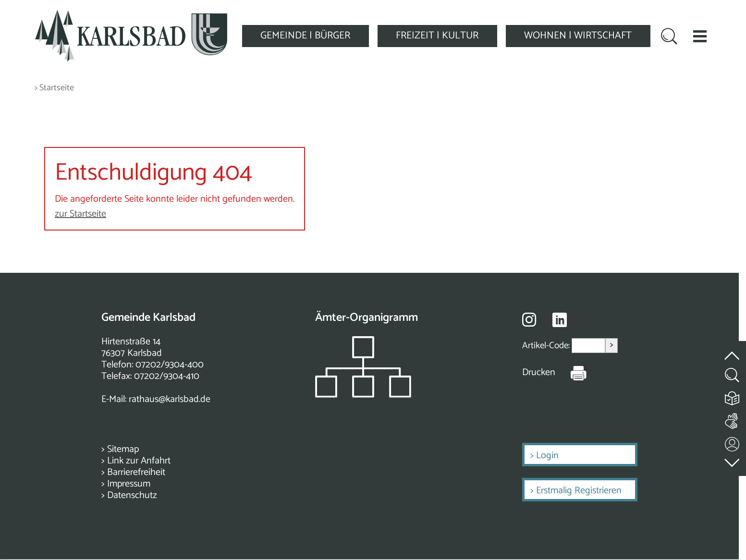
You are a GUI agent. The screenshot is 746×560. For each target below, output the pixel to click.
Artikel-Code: (547, 346)
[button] (700, 36)
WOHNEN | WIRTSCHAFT (578, 36)
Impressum (129, 484)
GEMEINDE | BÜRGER (305, 36)
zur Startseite (80, 214)
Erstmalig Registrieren (579, 491)
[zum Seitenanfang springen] (733, 350)
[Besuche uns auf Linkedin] (560, 320)
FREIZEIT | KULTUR (437, 36)
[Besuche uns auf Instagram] (529, 319)
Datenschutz (132, 495)
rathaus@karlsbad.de (170, 399)
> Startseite (54, 88)
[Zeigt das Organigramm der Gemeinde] (363, 395)
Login (547, 456)
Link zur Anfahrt (139, 461)
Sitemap (123, 449)
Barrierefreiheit (136, 472)
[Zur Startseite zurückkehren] (131, 15)
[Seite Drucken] (571, 373)
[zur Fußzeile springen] (733, 460)
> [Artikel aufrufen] (611, 345)
